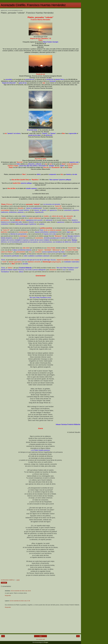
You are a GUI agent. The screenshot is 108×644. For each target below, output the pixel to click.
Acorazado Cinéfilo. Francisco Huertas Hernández (33, 5)
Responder (8, 595)
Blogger (46, 642)
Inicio (40, 636)
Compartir (4, 583)
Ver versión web (40, 639)
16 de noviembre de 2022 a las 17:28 (20, 601)
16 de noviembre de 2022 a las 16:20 (21, 591)
